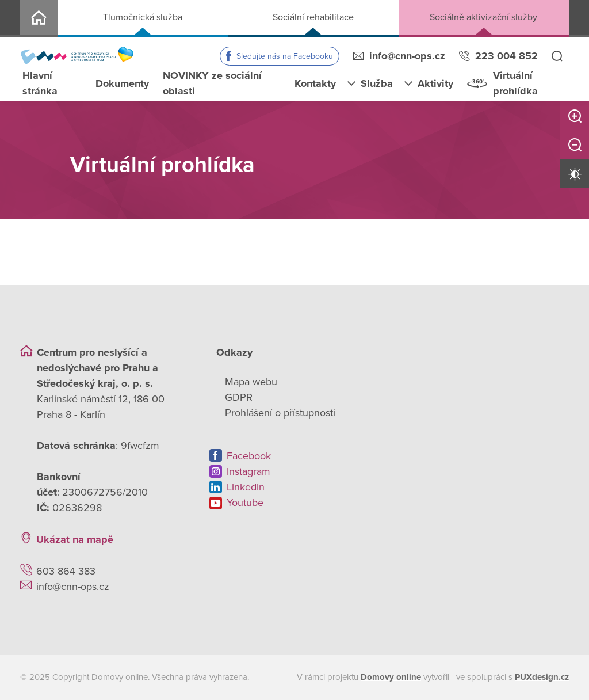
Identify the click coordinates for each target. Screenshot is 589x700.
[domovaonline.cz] (391, 677)
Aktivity (435, 83)
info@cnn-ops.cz (407, 56)
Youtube (245, 503)
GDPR (239, 397)
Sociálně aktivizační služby (483, 17)
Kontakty (315, 83)
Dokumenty (122, 83)
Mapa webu (251, 382)
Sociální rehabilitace (313, 17)
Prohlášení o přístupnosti (280, 413)
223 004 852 (506, 56)
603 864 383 (66, 571)
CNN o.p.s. (39, 19)
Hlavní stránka (40, 83)
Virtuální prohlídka (515, 83)
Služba (377, 83)
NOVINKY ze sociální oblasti (212, 83)
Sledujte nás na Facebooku (285, 56)
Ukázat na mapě (75, 539)
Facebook (249, 456)
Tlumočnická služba (143, 17)
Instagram (248, 471)
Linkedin (246, 487)
